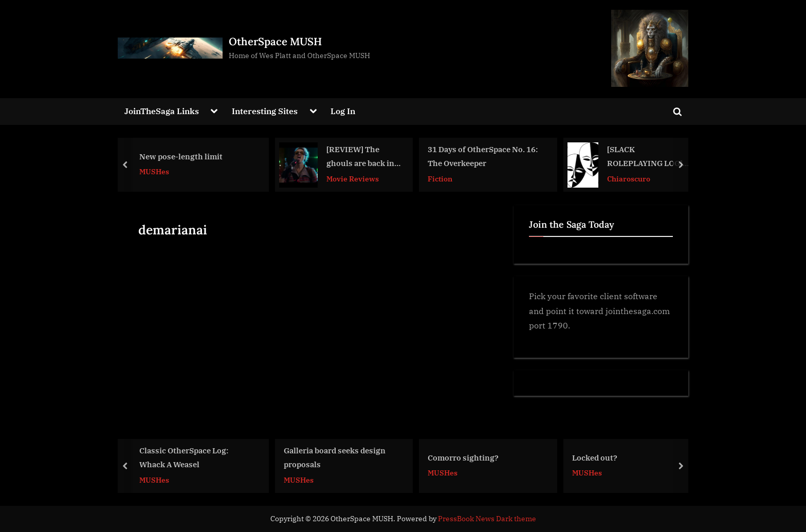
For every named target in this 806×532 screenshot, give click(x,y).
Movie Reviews (353, 179)
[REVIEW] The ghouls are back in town (360, 158)
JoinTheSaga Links (162, 111)
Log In (343, 111)
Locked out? (595, 457)
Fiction (440, 179)
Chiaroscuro (629, 179)
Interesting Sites (265, 111)
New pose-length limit (181, 156)
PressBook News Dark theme (487, 519)
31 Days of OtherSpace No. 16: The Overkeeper (483, 157)
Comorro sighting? (463, 457)
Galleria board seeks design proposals (335, 457)
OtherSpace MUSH (275, 41)
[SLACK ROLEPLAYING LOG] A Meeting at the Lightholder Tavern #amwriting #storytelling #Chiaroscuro (648, 158)
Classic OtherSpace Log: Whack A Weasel (184, 457)
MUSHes (154, 172)
